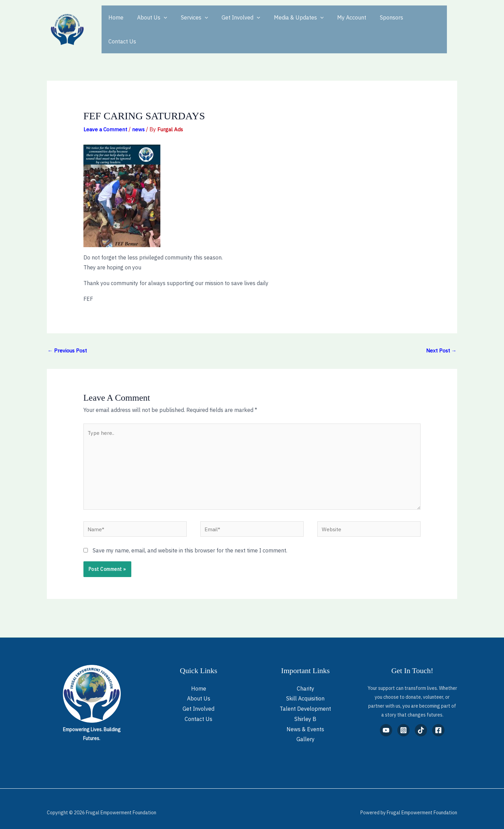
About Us (148, 23)
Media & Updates (287, 23)
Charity (306, 681)
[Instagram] (403, 722)
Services (188, 23)
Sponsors (374, 23)
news (140, 117)
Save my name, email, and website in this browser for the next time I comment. (190, 543)
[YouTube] (386, 722)
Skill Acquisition (305, 691)
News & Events (305, 721)
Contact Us (410, 23)
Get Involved (231, 23)
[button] (160, 23)
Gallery (306, 732)
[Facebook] (438, 722)
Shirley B (305, 711)
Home (115, 23)
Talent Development (305, 701)
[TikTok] (421, 722)
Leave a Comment (106, 117)
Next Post (441, 338)
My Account (337, 23)
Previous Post (68, 338)
